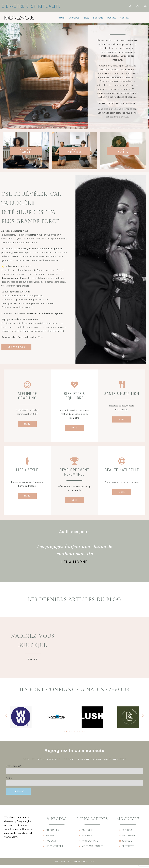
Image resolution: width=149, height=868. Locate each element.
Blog (86, 18)
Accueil (61, 18)
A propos (74, 18)
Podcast (112, 18)
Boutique (98, 18)
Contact (124, 18)
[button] (6, 718)
